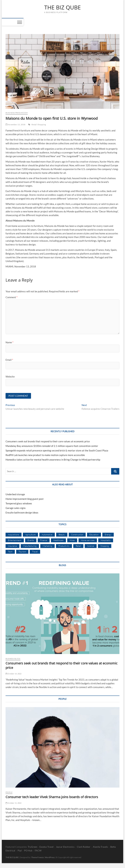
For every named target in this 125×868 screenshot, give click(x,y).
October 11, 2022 (14, 803)
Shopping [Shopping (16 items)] (105, 546)
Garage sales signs (16, 508)
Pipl (20, 850)
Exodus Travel (47, 847)
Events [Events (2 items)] (31, 540)
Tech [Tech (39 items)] (10, 552)
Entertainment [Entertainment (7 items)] (15, 540)
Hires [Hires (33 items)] (72, 540)
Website (10, 377)
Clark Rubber (84, 847)
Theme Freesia (37, 857)
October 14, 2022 (14, 674)
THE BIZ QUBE (63, 7)
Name (9, 342)
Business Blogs (13, 659)
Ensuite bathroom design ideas (22, 512)
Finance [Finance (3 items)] (44, 540)
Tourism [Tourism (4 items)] (22, 552)
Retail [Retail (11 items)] (78, 546)
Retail (34, 125)
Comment (12, 297)
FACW (38, 850)
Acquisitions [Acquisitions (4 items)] (14, 534)
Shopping (42, 125)
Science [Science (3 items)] (91, 546)
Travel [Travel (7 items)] (35, 552)
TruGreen (33, 847)
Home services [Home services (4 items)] (88, 540)
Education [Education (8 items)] (94, 534)
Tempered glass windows (19, 503)
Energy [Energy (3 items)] (108, 534)
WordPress (50, 857)
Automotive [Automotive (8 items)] (47, 534)
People (9, 792)
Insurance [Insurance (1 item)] (12, 546)
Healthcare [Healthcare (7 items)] (58, 540)
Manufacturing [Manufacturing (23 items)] (30, 546)
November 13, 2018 (16, 125)
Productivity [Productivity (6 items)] (64, 546)
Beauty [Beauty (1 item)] (62, 534)
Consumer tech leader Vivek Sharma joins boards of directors (52, 797)
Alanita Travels (100, 847)
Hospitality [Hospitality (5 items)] (106, 540)
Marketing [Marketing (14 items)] (47, 546)
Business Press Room (17, 113)
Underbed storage (15, 494)
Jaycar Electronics (65, 847)
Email (9, 360)
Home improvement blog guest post (25, 499)
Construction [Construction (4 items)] (77, 534)
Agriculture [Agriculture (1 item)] (30, 534)
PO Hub (28, 850)
